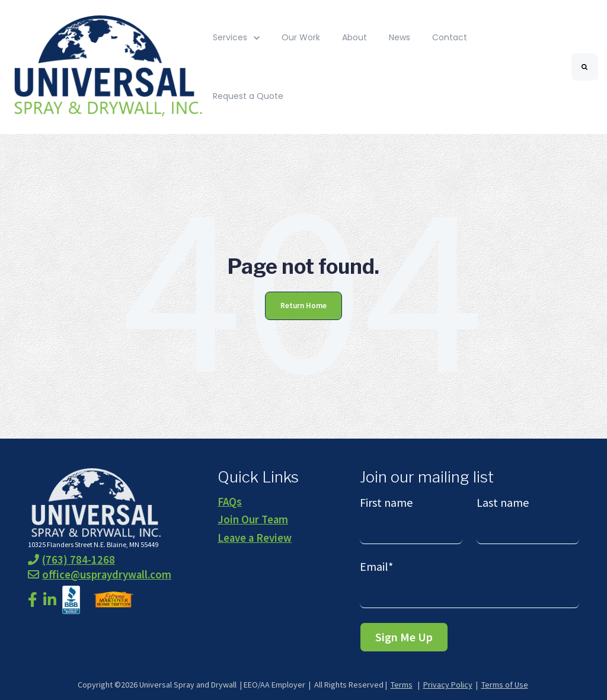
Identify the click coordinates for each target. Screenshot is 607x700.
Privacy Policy (448, 685)
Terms (402, 685)
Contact (450, 37)
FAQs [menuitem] (230, 502)
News (400, 37)
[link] (106, 66)
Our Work (301, 37)
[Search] (585, 67)
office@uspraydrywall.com (100, 575)
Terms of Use (505, 685)
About (354, 37)
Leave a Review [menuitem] (255, 538)
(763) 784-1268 (71, 560)
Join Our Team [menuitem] (253, 520)
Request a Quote (248, 96)
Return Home (303, 306)
